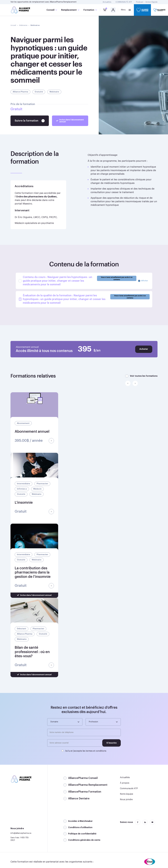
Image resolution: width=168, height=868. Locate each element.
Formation (89, 10)
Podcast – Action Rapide (147, 2)
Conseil (50, 10)
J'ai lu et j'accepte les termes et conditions (86, 751)
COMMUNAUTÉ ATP (124, 2)
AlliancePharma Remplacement (63, 2)
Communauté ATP (129, 788)
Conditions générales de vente (84, 840)
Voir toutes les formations (144, 376)
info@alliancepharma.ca (21, 833)
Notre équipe (127, 794)
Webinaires (23, 25)
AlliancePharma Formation (85, 792)
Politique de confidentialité (82, 834)
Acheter (144, 349)
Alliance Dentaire (79, 799)
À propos (125, 783)
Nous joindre (126, 799)
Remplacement (69, 10)
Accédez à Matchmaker (80, 821)
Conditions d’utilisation (80, 827)
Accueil (13, 25)
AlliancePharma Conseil (83, 778)
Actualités (107, 2)
